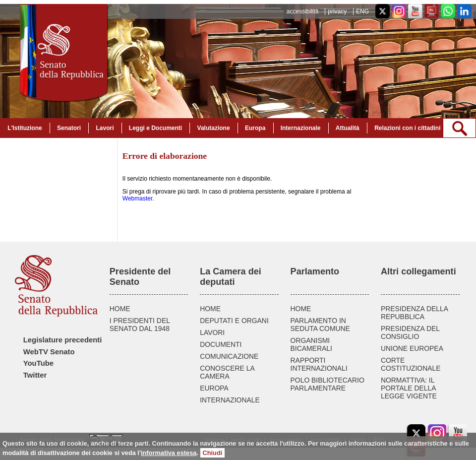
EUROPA (214, 388)
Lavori (105, 128)
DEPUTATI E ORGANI (234, 321)
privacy (337, 11)
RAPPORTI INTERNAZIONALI (319, 364)
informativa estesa (169, 453)
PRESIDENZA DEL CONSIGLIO (410, 332)
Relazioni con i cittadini (407, 128)
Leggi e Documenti (155, 128)
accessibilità (303, 11)
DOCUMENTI (221, 344)
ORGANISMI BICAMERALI (311, 344)
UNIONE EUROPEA (412, 348)
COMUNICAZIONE (229, 356)
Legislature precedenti (63, 340)
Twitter (35, 375)
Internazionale (301, 128)
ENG (362, 11)
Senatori (69, 128)
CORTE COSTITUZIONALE (411, 364)
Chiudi (213, 453)
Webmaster (137, 198)
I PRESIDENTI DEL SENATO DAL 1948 (140, 325)
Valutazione (214, 128)
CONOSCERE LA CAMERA (227, 372)
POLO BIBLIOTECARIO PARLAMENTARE (327, 384)
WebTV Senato (49, 352)
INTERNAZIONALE (230, 400)
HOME (120, 309)
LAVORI (212, 332)
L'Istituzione (25, 128)
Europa (255, 128)
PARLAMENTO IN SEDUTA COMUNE (320, 325)
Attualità (348, 128)
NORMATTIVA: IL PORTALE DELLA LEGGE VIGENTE (409, 388)
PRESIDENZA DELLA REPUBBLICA (414, 313)
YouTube (38, 363)
